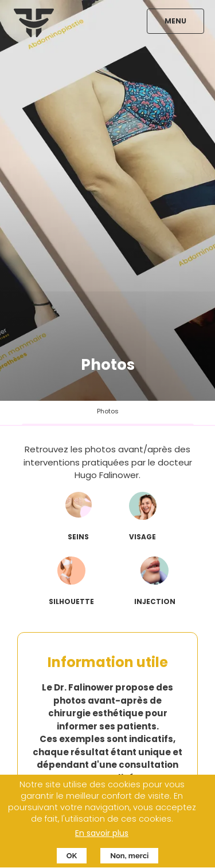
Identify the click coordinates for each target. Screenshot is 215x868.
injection (155, 601)
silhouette (71, 601)
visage (142, 537)
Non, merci (129, 859)
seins (78, 537)
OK (72, 859)
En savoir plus (102, 837)
